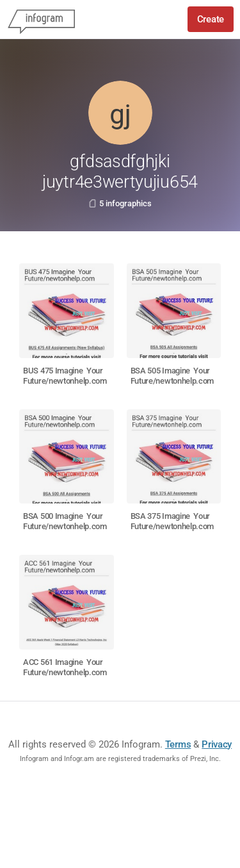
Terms (178, 744)
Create (211, 19)
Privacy (217, 744)
